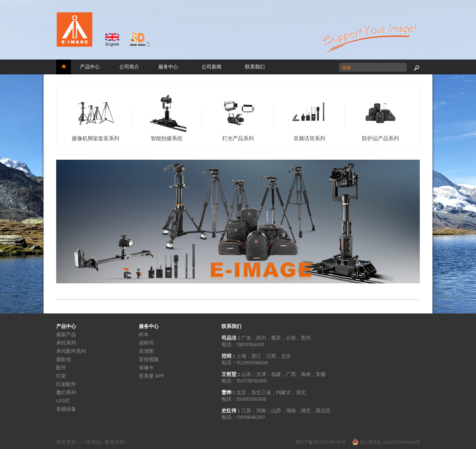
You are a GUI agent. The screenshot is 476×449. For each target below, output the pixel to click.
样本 (144, 335)
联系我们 (255, 67)
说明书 (146, 343)
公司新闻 (212, 67)
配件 (61, 368)
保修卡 (146, 368)
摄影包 (64, 360)
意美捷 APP (152, 376)
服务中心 (168, 67)
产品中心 (90, 67)
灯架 (61, 376)
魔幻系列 (66, 393)
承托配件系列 (71, 351)
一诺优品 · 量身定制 (103, 442)
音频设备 (66, 409)
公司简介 (129, 67)
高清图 (146, 351)
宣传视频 (149, 360)
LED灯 (63, 401)
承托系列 (66, 343)
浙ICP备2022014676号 (321, 442)
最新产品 (66, 335)
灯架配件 (66, 384)
